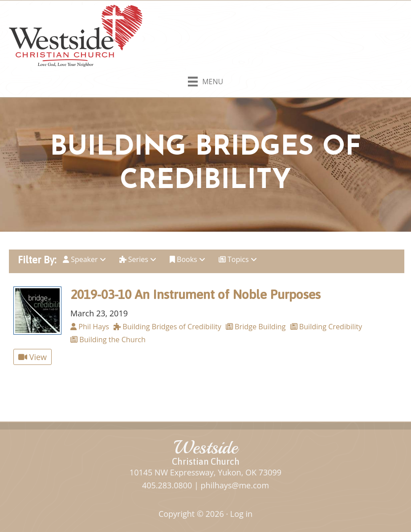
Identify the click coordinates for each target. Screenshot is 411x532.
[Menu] (205, 80)
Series (138, 259)
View (33, 357)
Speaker (84, 259)
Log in (241, 514)
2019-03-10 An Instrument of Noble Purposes (195, 294)
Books (187, 259)
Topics (238, 259)
